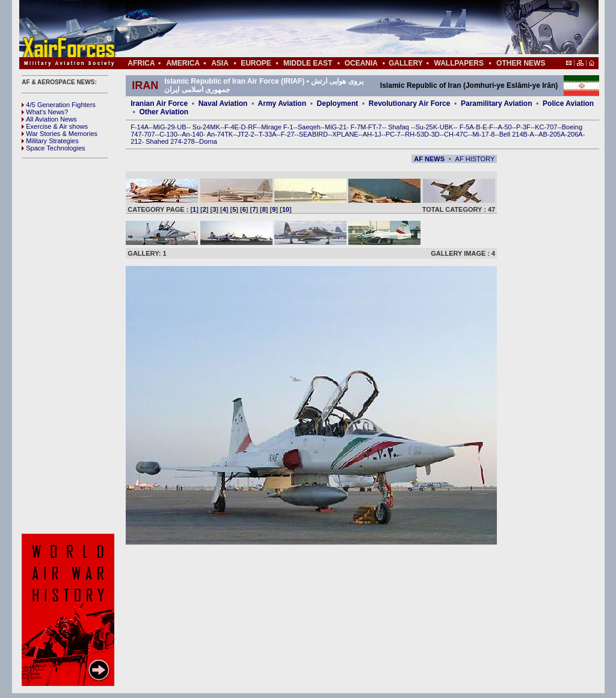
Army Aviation (282, 103)
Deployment (338, 103)
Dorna (208, 141)
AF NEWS (429, 159)
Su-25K (426, 127)
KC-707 (546, 127)
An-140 (192, 134)
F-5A (467, 127)
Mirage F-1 (277, 127)
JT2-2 (246, 134)
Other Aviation (164, 112)
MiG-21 (336, 127)
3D (436, 134)
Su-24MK (206, 127)
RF (252, 127)
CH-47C (456, 134)
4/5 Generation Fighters (60, 105)
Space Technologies (53, 148)
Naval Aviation (223, 103)
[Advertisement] (345, 29)
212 (136, 141)
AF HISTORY (475, 159)
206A (575, 134)
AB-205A (552, 134)
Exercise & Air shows (55, 126)
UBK (447, 127)
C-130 (168, 134)
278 (189, 141)
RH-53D (417, 134)
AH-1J (372, 134)
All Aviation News (49, 119)
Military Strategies (50, 141)
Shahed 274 (163, 141)
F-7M (359, 127)
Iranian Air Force (159, 103)
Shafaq (399, 127)
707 (149, 134)
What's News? (45, 112)
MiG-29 (164, 127)
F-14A (140, 127)
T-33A (267, 134)
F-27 (288, 134)
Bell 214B (513, 134)
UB (181, 127)
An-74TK (220, 134)
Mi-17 (481, 134)
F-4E (232, 127)
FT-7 (375, 127)
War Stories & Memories (60, 134)
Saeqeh (309, 127)
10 (286, 209)
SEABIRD (313, 134)
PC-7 (393, 134)
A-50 (504, 127)
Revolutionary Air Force (410, 103)
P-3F (523, 127)
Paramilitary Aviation (497, 103)
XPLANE (345, 134)
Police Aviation (568, 103)
